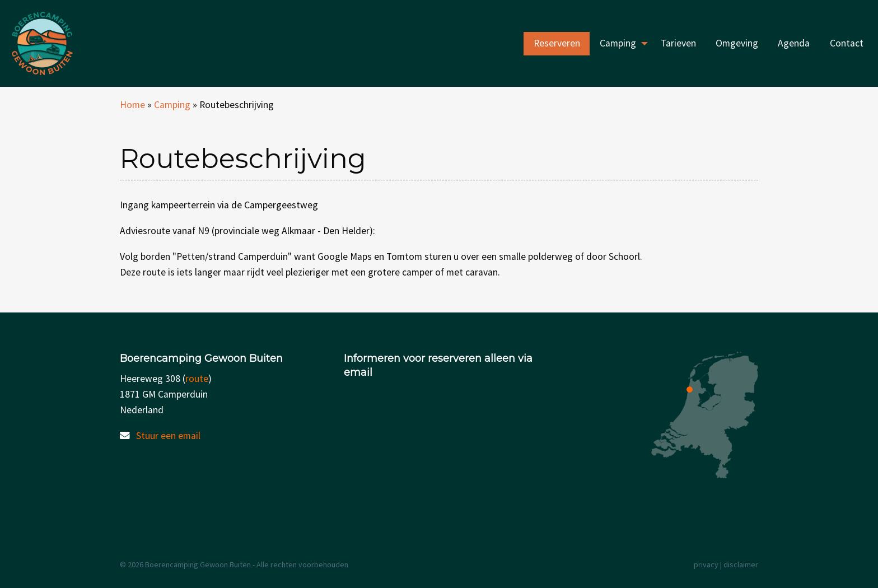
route (197, 379)
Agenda (794, 43)
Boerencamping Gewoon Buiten (75, 43)
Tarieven (678, 43)
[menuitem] (557, 44)
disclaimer (741, 564)
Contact (847, 43)
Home (132, 105)
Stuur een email (168, 436)
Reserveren (557, 43)
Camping (618, 43)
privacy (706, 564)
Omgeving (737, 43)
